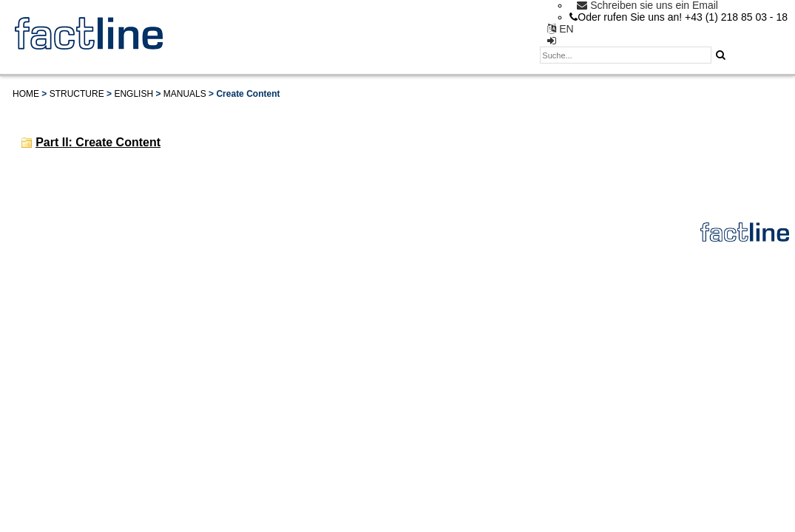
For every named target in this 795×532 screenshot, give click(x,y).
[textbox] (626, 55)
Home (26, 94)
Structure (77, 94)
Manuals (185, 94)
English (133, 94)
